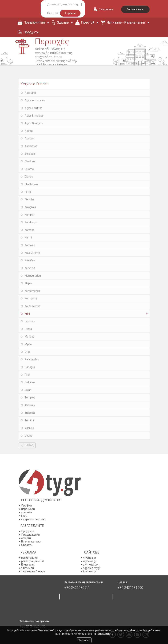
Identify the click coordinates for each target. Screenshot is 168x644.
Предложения (30, 535)
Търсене (70, 13)
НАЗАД (29, 445)
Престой (88, 22)
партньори (28, 509)
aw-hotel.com (92, 565)
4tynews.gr (90, 561)
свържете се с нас (33, 519)
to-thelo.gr (90, 571)
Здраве (63, 22)
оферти (26, 538)
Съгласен (84, 640)
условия (27, 512)
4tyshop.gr (90, 558)
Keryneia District (34, 84)
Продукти (31, 32)
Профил (26, 506)
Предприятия (34, 22)
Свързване (106, 9)
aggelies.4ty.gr (92, 568)
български (135, 9)
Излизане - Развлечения (126, 22)
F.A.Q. (25, 516)
